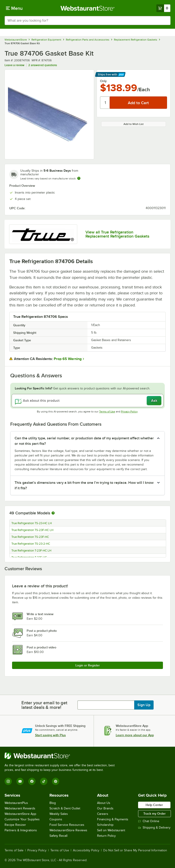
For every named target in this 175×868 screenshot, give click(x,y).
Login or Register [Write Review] (88, 665)
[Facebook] (32, 781)
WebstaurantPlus (16, 803)
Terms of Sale (14, 850)
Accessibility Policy (86, 850)
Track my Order (154, 814)
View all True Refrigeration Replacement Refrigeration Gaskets (117, 234)
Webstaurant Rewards (20, 808)
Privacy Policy (129, 412)
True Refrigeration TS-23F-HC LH (32, 530)
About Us (104, 803)
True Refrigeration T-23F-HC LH (31, 551)
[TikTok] (44, 781)
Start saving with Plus (50, 735)
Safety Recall (58, 836)
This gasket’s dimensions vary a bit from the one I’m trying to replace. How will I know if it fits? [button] (84, 485)
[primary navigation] (14, 8)
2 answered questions (43, 65)
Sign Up (144, 705)
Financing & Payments (113, 819)
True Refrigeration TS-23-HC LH (32, 523)
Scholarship (105, 825)
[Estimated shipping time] (79, 178)
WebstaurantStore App (20, 814)
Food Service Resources (67, 825)
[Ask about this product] (87, 401)
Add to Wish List (134, 124)
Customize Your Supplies (22, 819)
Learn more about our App (135, 735)
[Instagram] (8, 781)
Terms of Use (107, 412)
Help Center (154, 805)
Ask (154, 401)
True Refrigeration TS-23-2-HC (31, 544)
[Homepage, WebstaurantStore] (88, 8)
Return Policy (106, 836)
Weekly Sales (59, 814)
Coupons (56, 819)
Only (103, 81)
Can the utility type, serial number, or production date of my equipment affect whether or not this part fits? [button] (84, 441)
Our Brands (105, 808)
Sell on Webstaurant (111, 830)
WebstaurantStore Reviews (68, 830)
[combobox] (87, 21)
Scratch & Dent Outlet (65, 808)
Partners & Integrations (21, 830)
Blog (53, 803)
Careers (103, 814)
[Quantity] (105, 103)
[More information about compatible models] (53, 513)
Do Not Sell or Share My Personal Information (135, 850)
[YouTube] (20, 781)
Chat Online (149, 821)
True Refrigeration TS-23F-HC (30, 537)
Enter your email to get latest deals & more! (44, 705)
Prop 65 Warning (68, 359)
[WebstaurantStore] (62, 756)
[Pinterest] (56, 781)
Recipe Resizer (15, 825)
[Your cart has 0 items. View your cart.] (163, 8)
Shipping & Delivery (154, 828)
